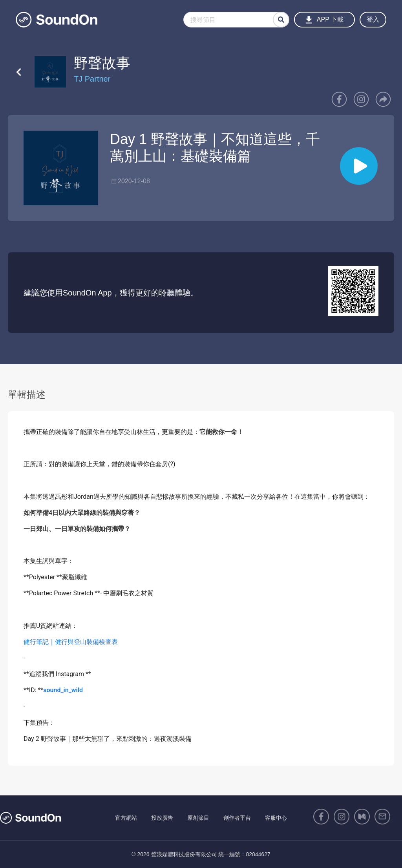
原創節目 (198, 818)
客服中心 (276, 818)
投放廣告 (162, 818)
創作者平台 (237, 818)
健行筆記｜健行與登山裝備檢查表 (71, 642)
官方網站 (126, 818)
